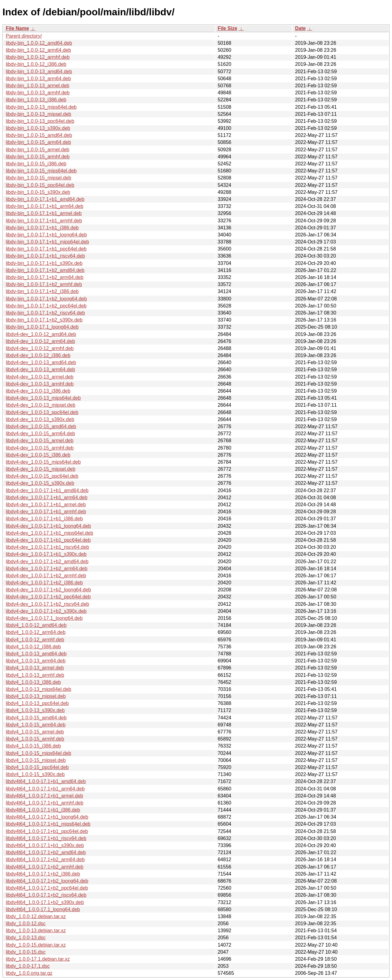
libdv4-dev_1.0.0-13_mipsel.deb (41, 405)
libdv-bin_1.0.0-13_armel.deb (38, 86)
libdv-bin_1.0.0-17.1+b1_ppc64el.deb (46, 249)
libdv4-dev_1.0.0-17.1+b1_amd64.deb (47, 490)
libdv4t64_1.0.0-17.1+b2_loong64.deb (47, 881)
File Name (17, 28)
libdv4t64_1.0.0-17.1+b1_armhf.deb (45, 803)
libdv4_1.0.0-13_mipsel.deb (36, 696)
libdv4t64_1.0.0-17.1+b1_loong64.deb (47, 817)
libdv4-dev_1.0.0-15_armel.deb (40, 441)
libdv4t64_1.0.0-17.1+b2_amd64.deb (46, 852)
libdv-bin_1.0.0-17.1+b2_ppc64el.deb (46, 306)
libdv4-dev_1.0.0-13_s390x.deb (40, 419)
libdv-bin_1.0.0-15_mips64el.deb (41, 171)
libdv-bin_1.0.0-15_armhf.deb (38, 157)
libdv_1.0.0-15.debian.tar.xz (36, 945)
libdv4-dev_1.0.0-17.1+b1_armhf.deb (46, 512)
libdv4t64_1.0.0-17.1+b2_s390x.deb (45, 902)
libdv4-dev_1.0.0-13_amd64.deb (41, 362)
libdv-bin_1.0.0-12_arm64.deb (38, 50)
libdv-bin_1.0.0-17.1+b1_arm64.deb (45, 206)
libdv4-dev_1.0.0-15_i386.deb (38, 455)
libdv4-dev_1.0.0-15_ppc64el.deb (42, 476)
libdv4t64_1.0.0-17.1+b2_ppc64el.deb (47, 888)
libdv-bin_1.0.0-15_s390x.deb (38, 192)
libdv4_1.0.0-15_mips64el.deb (38, 753)
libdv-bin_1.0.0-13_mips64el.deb (41, 107)
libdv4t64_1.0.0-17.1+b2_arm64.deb (45, 859)
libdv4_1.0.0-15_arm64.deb (36, 725)
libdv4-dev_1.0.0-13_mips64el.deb (43, 398)
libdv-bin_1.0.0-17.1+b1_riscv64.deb (45, 256)
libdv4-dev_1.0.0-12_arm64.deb (40, 341)
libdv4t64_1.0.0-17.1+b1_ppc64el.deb (47, 831)
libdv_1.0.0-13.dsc (26, 938)
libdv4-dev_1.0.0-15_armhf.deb (40, 448)
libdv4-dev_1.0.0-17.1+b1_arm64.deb (47, 498)
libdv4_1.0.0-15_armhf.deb (35, 739)
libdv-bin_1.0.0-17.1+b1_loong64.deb (46, 235)
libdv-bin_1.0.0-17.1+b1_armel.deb (44, 213)
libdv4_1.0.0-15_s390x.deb (35, 774)
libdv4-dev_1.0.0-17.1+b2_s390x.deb (46, 611)
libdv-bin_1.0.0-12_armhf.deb (38, 57)
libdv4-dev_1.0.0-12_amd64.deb (41, 334)
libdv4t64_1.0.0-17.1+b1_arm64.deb (45, 789)
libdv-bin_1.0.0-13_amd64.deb (39, 72)
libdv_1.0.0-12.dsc (26, 923)
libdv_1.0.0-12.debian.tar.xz (36, 916)
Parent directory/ (24, 36)
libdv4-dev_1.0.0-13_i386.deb (38, 391)
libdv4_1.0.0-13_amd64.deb (36, 654)
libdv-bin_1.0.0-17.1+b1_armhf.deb (44, 221)
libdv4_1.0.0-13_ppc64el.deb (37, 703)
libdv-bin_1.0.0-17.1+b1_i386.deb (42, 228)
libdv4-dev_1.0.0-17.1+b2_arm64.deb (47, 569)
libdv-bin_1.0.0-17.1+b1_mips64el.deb (47, 242)
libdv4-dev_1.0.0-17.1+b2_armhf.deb (46, 576)
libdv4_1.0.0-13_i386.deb (33, 682)
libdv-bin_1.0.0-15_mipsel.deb (38, 178)
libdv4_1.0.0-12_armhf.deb (35, 640)
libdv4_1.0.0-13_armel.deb (35, 668)
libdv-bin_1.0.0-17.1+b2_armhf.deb (44, 284)
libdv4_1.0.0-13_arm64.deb (36, 661)
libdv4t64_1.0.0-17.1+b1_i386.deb (43, 810)
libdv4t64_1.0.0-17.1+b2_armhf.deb (45, 867)
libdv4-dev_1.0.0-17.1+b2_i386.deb (44, 583)
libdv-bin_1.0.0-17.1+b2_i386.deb (42, 291)
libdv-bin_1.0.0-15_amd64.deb (39, 135)
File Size (228, 28)
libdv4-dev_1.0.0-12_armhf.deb (40, 348)
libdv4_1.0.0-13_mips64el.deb (38, 689)
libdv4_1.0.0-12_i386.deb (33, 647)
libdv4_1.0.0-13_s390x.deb (35, 710)
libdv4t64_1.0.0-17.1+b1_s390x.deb (45, 845)
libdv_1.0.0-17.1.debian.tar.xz (38, 959)
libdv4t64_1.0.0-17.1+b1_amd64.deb (46, 781)
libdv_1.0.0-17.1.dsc (28, 966)
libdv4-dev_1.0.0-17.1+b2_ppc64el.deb (48, 597)
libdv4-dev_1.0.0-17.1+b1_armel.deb (46, 505)
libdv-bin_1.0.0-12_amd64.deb (39, 43)
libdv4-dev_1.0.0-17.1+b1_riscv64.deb (47, 547)
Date (300, 28)
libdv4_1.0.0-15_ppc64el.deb (37, 767)
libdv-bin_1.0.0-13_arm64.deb (38, 79)
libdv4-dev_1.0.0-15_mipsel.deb (41, 469)
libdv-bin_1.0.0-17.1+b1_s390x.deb (44, 263)
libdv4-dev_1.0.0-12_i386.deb (38, 355)
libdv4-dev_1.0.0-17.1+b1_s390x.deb (46, 554)
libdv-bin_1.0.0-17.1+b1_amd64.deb (45, 199)
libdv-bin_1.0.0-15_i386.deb (36, 164)
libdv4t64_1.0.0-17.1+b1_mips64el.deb (48, 824)
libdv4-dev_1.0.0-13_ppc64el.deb (42, 412)
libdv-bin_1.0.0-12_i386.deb (36, 64)
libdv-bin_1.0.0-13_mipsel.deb (38, 114)
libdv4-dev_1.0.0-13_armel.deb (40, 377)
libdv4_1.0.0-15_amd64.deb (36, 718)
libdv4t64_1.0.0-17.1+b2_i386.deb (43, 874)
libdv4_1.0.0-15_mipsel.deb (36, 760)
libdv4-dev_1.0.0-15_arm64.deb (40, 433)
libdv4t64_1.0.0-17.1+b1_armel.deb (44, 796)
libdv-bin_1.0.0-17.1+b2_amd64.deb (45, 270)
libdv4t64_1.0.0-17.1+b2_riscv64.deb (46, 895)
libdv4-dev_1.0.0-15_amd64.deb (41, 426)
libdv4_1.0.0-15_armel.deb (35, 732)
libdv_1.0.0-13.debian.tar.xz (36, 931)
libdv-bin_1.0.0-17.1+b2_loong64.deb (46, 299)
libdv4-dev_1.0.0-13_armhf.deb (40, 384)
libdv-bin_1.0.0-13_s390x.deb (38, 128)
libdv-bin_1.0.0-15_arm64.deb (38, 142)
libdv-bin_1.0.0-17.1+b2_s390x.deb (44, 320)
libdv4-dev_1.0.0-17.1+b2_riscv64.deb (47, 604)
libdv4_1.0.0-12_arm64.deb (36, 632)
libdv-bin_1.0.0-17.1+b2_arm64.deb (45, 277)
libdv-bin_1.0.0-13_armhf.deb (38, 93)
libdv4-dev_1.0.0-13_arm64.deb (40, 369)
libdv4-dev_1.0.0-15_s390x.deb (40, 483)
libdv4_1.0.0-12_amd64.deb (36, 625)
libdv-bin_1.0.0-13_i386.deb (36, 100)
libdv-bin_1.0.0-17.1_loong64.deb (42, 327)
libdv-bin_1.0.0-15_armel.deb (38, 150)
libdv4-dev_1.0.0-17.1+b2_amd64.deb (47, 562)
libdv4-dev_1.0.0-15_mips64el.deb (43, 462)
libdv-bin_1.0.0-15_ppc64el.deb (40, 185)
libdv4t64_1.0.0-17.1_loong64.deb (43, 909)
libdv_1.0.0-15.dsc (26, 952)
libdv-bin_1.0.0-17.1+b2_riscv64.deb (45, 313)
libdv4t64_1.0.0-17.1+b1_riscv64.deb (46, 838)
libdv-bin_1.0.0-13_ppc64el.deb (40, 121)
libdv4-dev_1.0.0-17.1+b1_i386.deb (44, 519)
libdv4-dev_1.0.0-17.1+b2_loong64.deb (48, 590)
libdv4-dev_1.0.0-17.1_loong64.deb (44, 618)
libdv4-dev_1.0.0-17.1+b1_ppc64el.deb (48, 540)
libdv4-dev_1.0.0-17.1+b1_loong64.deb (48, 526)
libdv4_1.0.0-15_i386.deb (33, 746)
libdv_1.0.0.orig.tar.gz (29, 973)
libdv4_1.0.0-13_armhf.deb (35, 675)
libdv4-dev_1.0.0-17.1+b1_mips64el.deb (49, 533)
